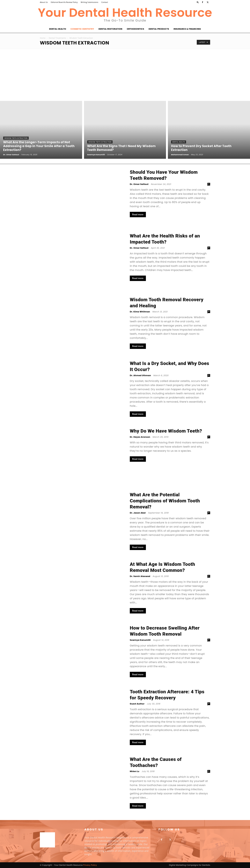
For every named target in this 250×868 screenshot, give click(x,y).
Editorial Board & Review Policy (64, 2)
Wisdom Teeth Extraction (16, 138)
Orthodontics (135, 29)
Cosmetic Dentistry (82, 29)
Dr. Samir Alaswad (140, 576)
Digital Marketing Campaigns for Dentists (190, 865)
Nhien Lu (134, 771)
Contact (105, 2)
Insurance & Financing (187, 29)
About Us (44, 2)
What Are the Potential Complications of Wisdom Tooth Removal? (165, 501)
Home (43, 38)
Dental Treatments (57, 38)
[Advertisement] (125, 73)
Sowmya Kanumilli (96, 155)
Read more (138, 215)
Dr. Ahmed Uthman (140, 375)
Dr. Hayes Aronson (140, 437)
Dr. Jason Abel (138, 513)
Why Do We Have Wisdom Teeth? (166, 431)
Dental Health (58, 29)
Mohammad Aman (180, 155)
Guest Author (137, 704)
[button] (198, 2)
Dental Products (159, 29)
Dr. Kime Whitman (140, 312)
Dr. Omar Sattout (11, 155)
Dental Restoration (110, 29)
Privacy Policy (90, 865)
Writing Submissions (89, 2)
